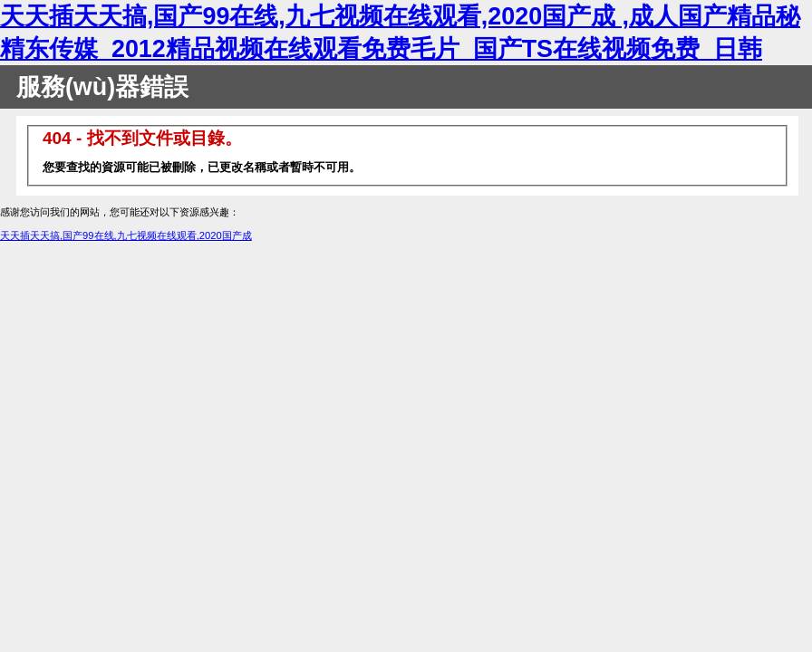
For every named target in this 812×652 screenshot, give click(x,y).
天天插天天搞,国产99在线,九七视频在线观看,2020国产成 (126, 235)
